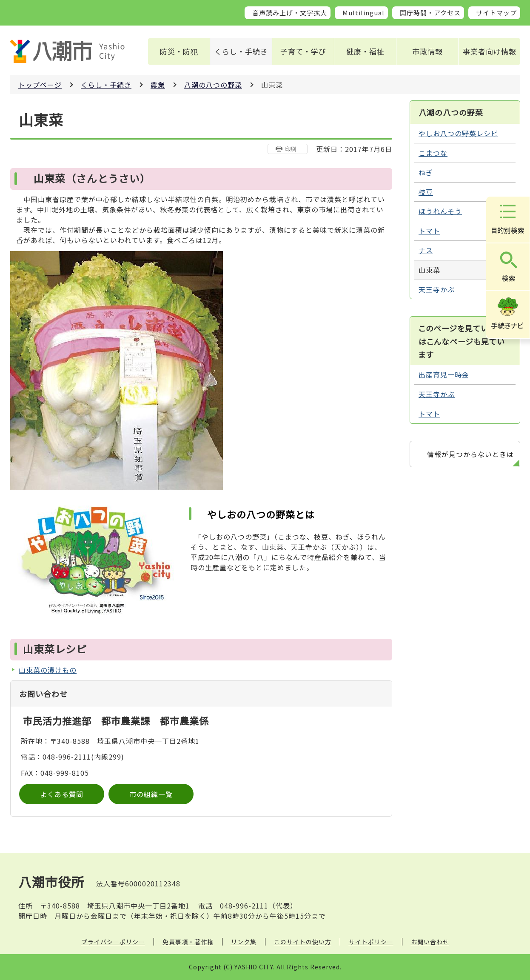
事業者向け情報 (490, 51)
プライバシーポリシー (113, 942)
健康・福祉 (365, 51)
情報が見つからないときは (470, 454)
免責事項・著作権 (188, 942)
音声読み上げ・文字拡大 (290, 13)
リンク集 (244, 942)
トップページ (40, 85)
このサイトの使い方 (303, 942)
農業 (158, 85)
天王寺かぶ (437, 289)
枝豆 (426, 192)
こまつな (433, 153)
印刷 (291, 149)
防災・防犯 (179, 51)
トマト (429, 231)
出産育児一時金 (444, 374)
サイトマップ (496, 13)
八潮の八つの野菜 (213, 85)
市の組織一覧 (151, 794)
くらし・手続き (241, 51)
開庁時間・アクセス (430, 13)
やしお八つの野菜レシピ (458, 133)
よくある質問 (62, 794)
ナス (426, 250)
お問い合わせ (430, 942)
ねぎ (426, 172)
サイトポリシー (371, 942)
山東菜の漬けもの (48, 670)
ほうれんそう (440, 211)
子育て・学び (303, 51)
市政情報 (427, 51)
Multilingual (363, 13)
